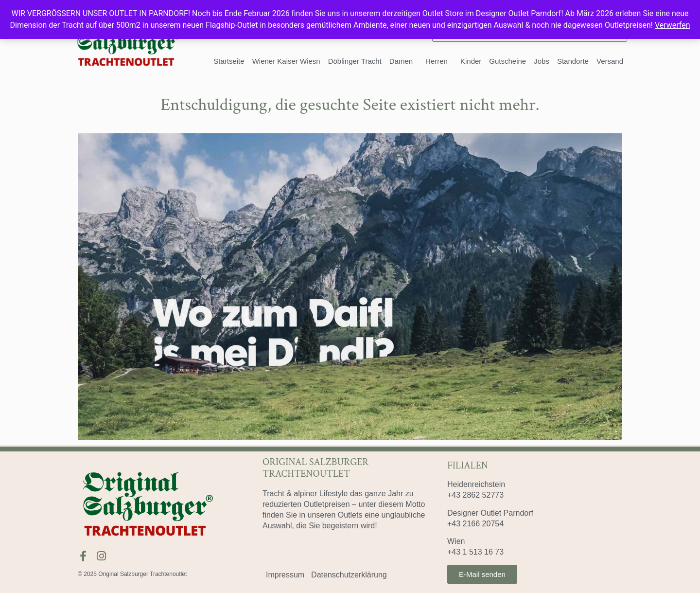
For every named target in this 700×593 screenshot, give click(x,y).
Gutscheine (507, 61)
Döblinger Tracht (355, 61)
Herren (439, 61)
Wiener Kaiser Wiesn (286, 61)
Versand (610, 61)
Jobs (542, 61)
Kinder (471, 61)
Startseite (229, 61)
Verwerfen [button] (673, 25)
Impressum (285, 575)
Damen (403, 61)
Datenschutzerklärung (349, 575)
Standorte (573, 61)
